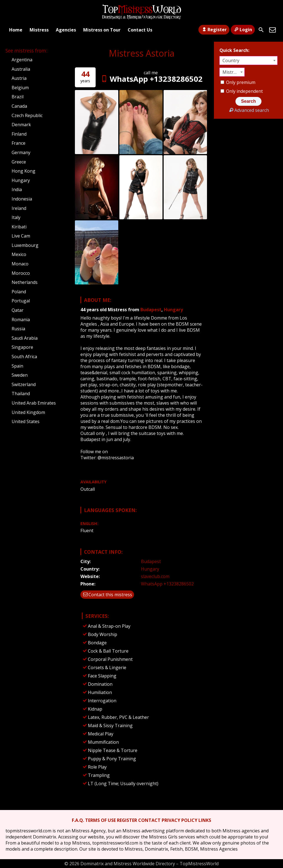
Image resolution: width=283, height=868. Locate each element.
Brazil (18, 97)
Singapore (22, 347)
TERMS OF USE (100, 820)
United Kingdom (28, 412)
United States (26, 421)
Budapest (151, 310)
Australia (21, 69)
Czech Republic (27, 115)
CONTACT (149, 820)
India (17, 189)
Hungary (173, 310)
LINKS (205, 820)
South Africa (24, 357)
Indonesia (22, 199)
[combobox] (248, 60)
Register (214, 30)
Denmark (21, 125)
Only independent (242, 91)
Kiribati (19, 227)
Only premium (238, 82)
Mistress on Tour (102, 30)
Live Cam (21, 236)
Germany (21, 152)
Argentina (22, 60)
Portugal (21, 301)
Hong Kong (23, 171)
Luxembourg (25, 245)
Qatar (18, 310)
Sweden (20, 375)
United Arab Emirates (34, 403)
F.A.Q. (78, 820)
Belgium (20, 88)
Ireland (19, 208)
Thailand (21, 394)
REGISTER (127, 820)
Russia (18, 329)
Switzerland (24, 384)
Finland (19, 134)
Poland (19, 292)
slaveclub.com (155, 576)
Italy (16, 217)
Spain (17, 366)
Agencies (66, 30)
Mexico (19, 254)
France (19, 143)
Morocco (21, 273)
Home (16, 30)
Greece (19, 162)
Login (243, 30)
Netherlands (25, 282)
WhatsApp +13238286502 (151, 79)
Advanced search (248, 110)
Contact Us (140, 30)
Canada (19, 106)
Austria (19, 78)
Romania (21, 320)
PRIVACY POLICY (180, 820)
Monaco (20, 264)
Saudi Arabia (25, 338)
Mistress (39, 30)
